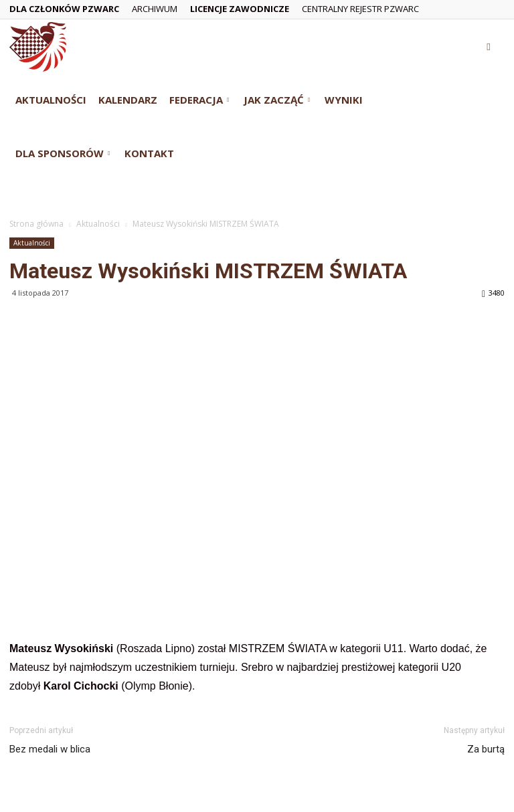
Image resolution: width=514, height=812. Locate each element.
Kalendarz (128, 100)
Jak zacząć (277, 100)
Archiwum (155, 9)
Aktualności (51, 100)
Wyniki (344, 100)
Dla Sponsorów (63, 153)
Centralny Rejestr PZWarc (360, 9)
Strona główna (36, 224)
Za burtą (486, 749)
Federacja (199, 100)
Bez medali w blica (50, 749)
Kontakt (149, 153)
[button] (489, 46)
